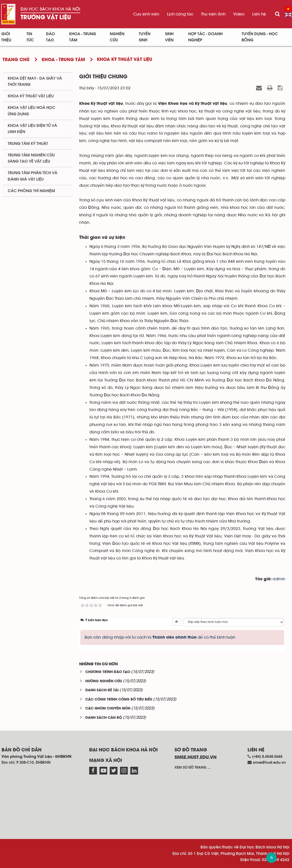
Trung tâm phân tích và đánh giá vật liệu (33, 176)
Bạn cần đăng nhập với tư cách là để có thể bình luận (160, 637)
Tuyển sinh (145, 37)
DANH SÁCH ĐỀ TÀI (102, 690)
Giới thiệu (6, 37)
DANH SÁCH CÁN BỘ (104, 718)
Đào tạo (51, 37)
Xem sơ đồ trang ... (193, 768)
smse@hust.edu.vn (269, 763)
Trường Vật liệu (46, 18)
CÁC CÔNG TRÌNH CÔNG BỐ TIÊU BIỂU (119, 700)
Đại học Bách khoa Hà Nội (50, 9)
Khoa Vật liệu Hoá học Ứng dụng (31, 111)
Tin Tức (30, 37)
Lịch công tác (180, 14)
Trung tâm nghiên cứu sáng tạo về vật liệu (31, 158)
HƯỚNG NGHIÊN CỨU (104, 681)
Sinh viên (169, 37)
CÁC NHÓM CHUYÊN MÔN (108, 709)
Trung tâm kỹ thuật (28, 144)
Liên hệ (259, 14)
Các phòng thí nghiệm (31, 191)
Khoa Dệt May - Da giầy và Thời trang (35, 81)
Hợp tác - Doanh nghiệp (205, 37)
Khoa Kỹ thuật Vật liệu (31, 96)
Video (239, 14)
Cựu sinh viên (146, 14)
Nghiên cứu (117, 37)
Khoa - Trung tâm (83, 37)
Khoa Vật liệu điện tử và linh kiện (32, 129)
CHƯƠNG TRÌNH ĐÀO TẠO (108, 672)
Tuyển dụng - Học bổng (260, 37)
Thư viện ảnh (213, 14)
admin (279, 579)
